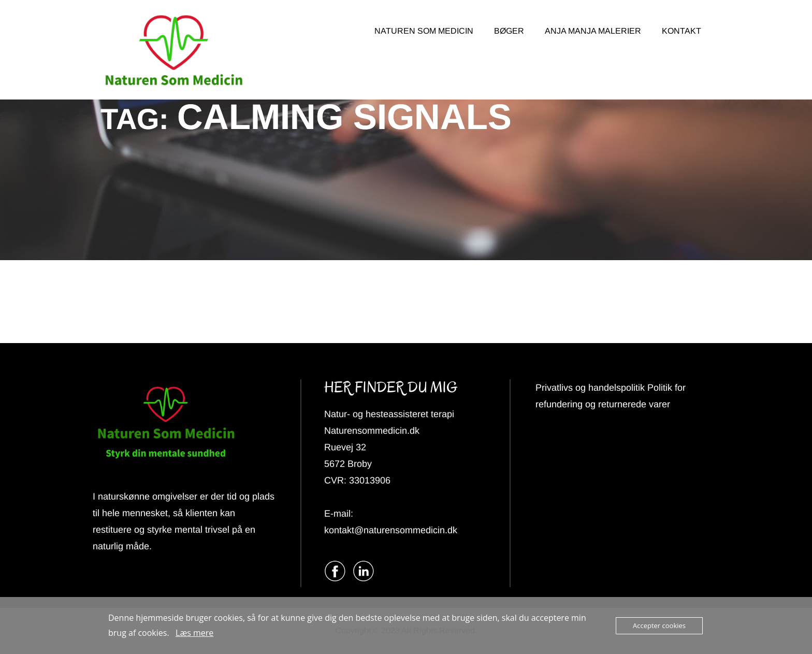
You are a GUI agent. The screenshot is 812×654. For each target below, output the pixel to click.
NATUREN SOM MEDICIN (424, 31)
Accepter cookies (659, 625)
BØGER (509, 31)
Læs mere (194, 633)
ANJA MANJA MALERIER (593, 31)
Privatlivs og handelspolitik (591, 388)
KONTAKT (682, 31)
